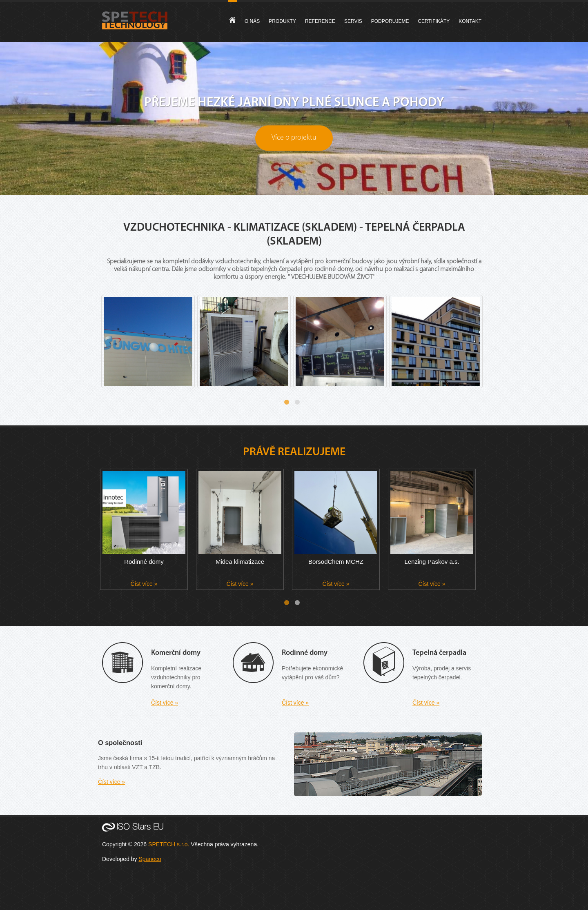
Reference (320, 21)
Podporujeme (390, 21)
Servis (353, 21)
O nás (252, 21)
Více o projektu (294, 138)
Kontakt (470, 21)
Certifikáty (434, 21)
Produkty (282, 21)
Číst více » (144, 584)
